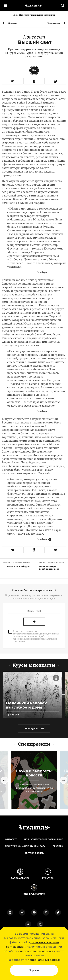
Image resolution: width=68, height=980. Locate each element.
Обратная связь (34, 853)
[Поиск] (63, 5)
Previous (4, 780)
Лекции (12, 23)
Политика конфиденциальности (25, 846)
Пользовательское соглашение (44, 839)
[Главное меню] (5, 5)
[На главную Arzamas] (34, 5)
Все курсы (32, 728)
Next (64, 695)
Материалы (53, 23)
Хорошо (34, 970)
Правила (58, 846)
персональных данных (37, 951)
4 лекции (14, 715)
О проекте (11, 839)
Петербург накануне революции (34, 15)
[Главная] (34, 827)
